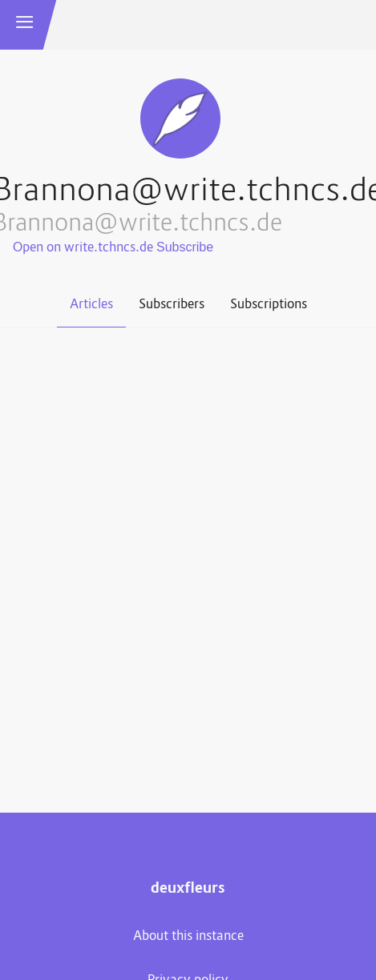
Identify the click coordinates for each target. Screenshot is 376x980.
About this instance (188, 937)
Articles (91, 305)
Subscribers (172, 305)
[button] (25, 25)
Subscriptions (269, 305)
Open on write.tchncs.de (83, 248)
